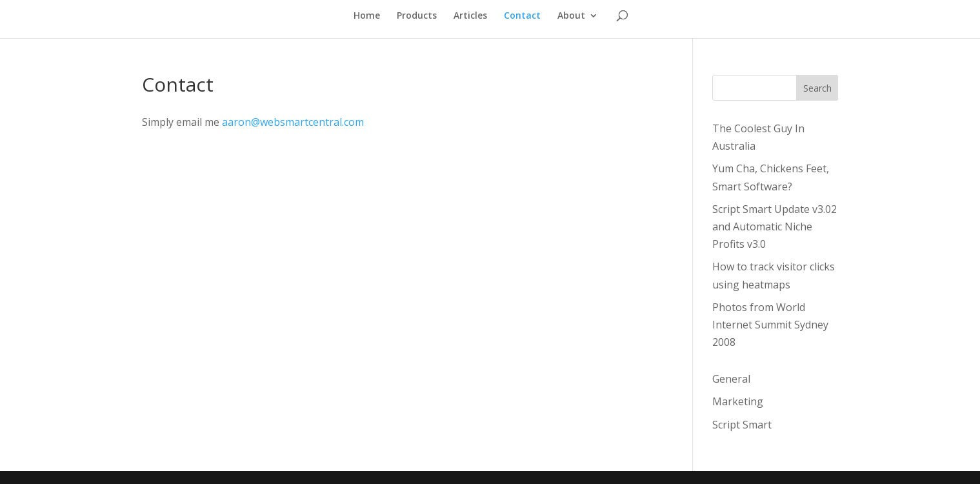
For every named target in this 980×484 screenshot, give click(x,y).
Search (817, 88)
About (571, 16)
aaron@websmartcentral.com (293, 122)
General (731, 379)
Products (417, 16)
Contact (522, 16)
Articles (470, 16)
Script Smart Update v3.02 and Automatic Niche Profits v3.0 (775, 227)
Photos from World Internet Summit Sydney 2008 (770, 325)
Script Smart (742, 425)
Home (367, 16)
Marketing (738, 401)
